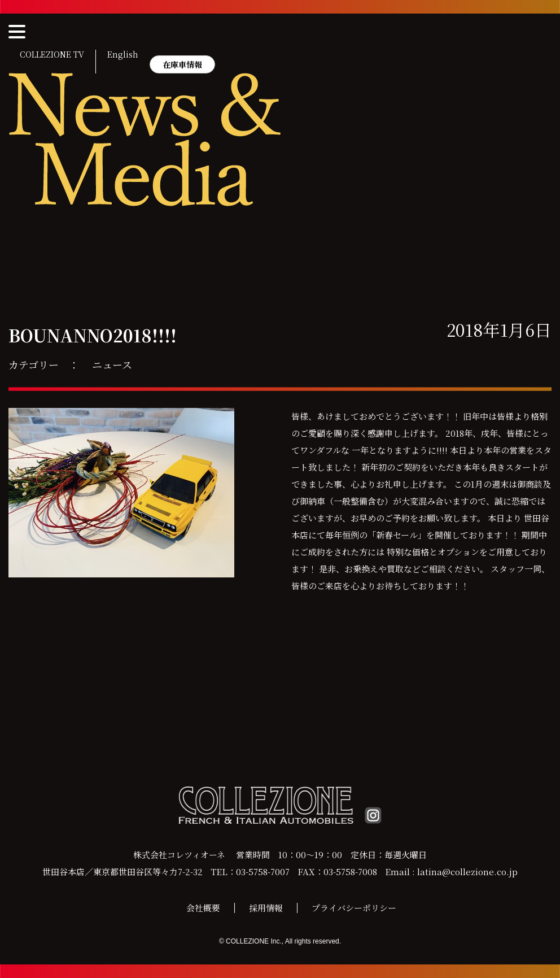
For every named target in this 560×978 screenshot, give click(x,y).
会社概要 (203, 908)
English (123, 55)
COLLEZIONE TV (52, 55)
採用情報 (266, 908)
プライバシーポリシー (354, 908)
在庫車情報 (182, 64)
